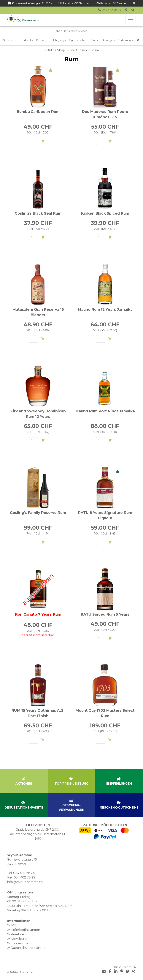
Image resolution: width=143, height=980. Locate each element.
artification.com (26, 972)
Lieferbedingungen (25, 930)
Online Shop (56, 50)
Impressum (19, 943)
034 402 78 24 (24, 873)
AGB (14, 925)
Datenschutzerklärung (28, 948)
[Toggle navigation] (131, 20)
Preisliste (17, 934)
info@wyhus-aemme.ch (25, 882)
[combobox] (71, 31)
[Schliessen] (134, 3)
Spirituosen (78, 50)
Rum (95, 50)
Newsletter (19, 939)
